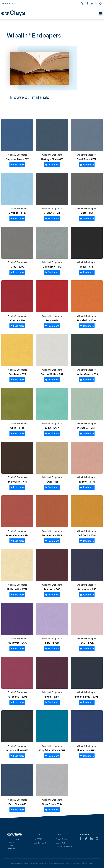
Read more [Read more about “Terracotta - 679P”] (53, 541)
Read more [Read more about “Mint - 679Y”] (53, 433)
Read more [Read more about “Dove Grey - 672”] (53, 272)
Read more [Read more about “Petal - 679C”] (88, 648)
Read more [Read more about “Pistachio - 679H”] (88, 433)
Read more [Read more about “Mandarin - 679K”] (88, 326)
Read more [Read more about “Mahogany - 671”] (19, 487)
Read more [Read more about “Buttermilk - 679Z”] (19, 595)
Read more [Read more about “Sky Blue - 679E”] (19, 218)
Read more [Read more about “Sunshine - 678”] (19, 380)
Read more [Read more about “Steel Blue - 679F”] (88, 165)
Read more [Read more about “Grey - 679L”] (19, 272)
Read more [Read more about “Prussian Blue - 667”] (19, 756)
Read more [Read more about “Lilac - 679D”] (53, 648)
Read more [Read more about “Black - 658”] (88, 272)
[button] (100, 13)
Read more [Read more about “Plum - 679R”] (53, 702)
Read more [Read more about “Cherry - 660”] (19, 326)
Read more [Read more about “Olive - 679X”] (19, 433)
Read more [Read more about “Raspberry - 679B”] (19, 702)
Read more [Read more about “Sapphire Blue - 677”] (19, 165)
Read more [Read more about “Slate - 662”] (88, 218)
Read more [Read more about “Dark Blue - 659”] (19, 810)
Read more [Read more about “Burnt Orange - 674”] (19, 541)
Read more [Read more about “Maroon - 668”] (53, 595)
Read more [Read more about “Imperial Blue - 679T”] (88, 702)
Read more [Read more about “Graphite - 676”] (53, 218)
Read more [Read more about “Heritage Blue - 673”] (53, 165)
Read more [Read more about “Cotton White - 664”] (53, 380)
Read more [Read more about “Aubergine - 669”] (88, 595)
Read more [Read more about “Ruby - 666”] (53, 326)
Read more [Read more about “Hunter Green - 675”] (88, 380)
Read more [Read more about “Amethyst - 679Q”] (19, 648)
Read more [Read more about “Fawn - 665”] (53, 487)
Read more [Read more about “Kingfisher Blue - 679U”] (53, 756)
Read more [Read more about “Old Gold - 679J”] (88, 541)
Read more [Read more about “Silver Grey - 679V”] (53, 810)
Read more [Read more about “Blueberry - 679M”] (88, 756)
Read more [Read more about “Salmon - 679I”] (88, 487)
